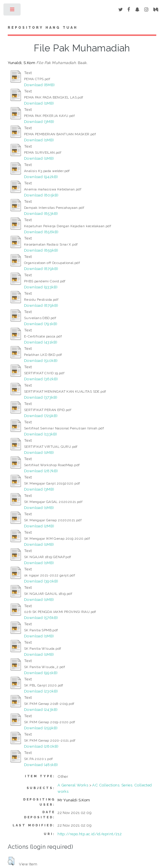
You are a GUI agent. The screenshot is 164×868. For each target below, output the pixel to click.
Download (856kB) (41, 232)
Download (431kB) (41, 342)
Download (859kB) (41, 250)
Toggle (12, 11)
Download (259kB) (41, 728)
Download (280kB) (41, 746)
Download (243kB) (41, 709)
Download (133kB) (40, 434)
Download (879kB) (41, 269)
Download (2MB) (39, 526)
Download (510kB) (41, 360)
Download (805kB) (41, 195)
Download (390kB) (41, 581)
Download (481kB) (41, 765)
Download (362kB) (41, 379)
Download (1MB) (39, 103)
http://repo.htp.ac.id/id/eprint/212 (90, 834)
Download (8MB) (39, 85)
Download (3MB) (39, 121)
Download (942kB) (41, 177)
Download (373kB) (41, 397)
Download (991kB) (41, 673)
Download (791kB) (41, 324)
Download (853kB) (41, 213)
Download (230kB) (41, 691)
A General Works (73, 785)
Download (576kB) (41, 618)
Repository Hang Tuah (43, 28)
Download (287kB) (41, 471)
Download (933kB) (41, 287)
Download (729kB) (41, 416)
